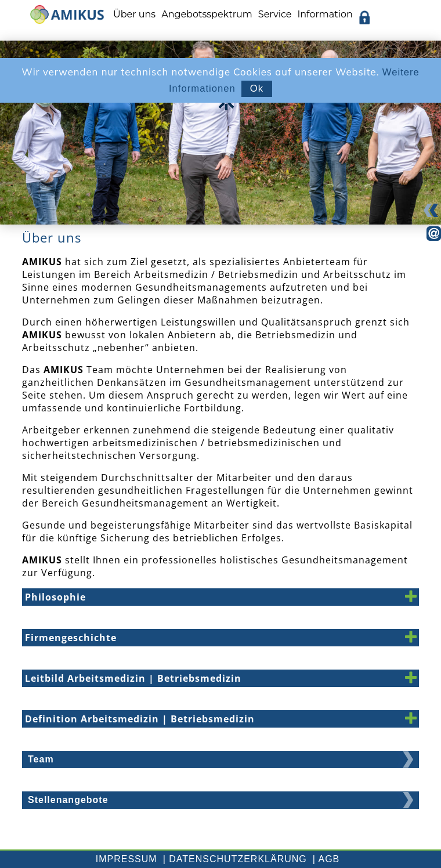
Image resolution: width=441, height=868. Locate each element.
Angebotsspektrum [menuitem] (207, 14)
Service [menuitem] (275, 14)
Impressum (126, 859)
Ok (257, 88)
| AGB (326, 859)
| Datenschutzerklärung (235, 859)
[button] (220, 597)
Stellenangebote (68, 800)
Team (41, 759)
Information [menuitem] (325, 14)
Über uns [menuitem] (134, 14)
